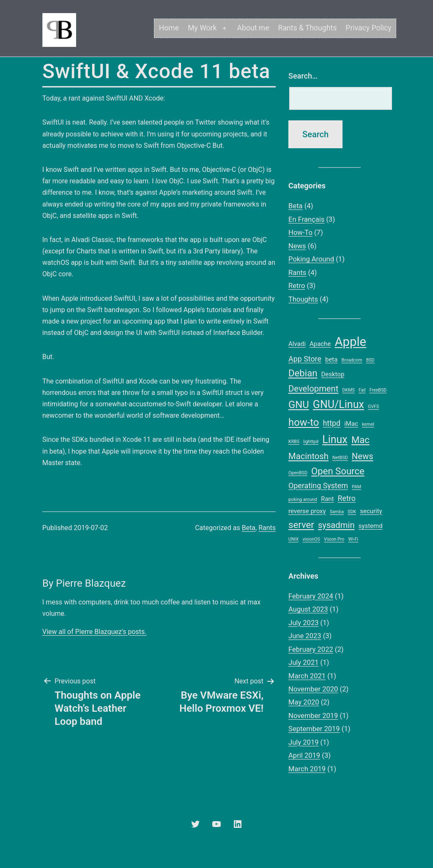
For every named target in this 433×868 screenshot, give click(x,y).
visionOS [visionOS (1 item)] (311, 539)
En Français (306, 219)
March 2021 (307, 676)
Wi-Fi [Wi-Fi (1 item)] (353, 539)
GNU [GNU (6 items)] (299, 405)
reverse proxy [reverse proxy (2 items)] (307, 511)
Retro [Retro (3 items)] (347, 498)
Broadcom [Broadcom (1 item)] (352, 360)
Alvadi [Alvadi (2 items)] (297, 344)
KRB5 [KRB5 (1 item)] (294, 442)
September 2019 (314, 729)
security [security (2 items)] (371, 511)
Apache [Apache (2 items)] (320, 344)
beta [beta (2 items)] (331, 359)
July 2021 (303, 663)
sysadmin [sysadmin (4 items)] (336, 525)
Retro (297, 286)
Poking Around (311, 259)
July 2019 (303, 742)
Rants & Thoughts (308, 28)
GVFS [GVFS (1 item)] (373, 407)
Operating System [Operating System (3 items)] (318, 486)
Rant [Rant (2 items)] (327, 499)
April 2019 (304, 755)
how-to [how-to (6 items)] (304, 422)
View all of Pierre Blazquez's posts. (94, 632)
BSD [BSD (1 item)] (370, 360)
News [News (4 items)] (363, 456)
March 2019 (307, 769)
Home (169, 28)
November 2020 (313, 689)
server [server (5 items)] (301, 525)
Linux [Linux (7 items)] (335, 439)
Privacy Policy (368, 28)
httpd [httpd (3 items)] (332, 423)
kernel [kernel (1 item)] (368, 424)
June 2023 (305, 636)
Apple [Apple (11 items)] (350, 342)
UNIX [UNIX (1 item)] (293, 539)
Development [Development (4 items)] (313, 389)
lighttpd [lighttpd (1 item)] (311, 442)
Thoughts (303, 299)
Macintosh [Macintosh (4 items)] (308, 456)
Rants (267, 528)
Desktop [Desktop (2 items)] (333, 374)
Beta (249, 528)
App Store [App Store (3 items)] (305, 359)
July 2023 (303, 623)
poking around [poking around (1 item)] (303, 499)
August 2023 (308, 609)
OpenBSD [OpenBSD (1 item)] (298, 473)
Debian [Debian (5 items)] (303, 373)
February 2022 (311, 649)
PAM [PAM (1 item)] (356, 487)
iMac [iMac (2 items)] (351, 424)
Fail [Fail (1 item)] (362, 390)
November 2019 (313, 716)
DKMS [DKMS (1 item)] (348, 390)
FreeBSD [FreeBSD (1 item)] (378, 390)
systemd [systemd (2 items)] (371, 526)
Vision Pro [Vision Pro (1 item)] (334, 539)
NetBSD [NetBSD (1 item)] (340, 458)
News (297, 246)
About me (253, 28)
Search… (303, 76)
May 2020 (304, 702)
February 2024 (311, 596)
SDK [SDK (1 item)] (352, 512)
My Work (202, 28)
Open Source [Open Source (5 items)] (338, 471)
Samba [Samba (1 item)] (337, 512)
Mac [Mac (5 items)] (360, 440)
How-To (300, 233)
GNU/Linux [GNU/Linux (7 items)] (338, 404)
